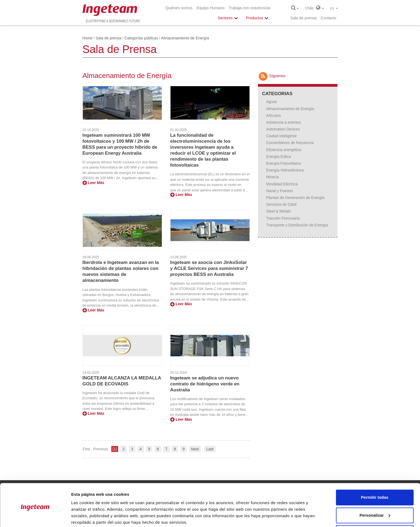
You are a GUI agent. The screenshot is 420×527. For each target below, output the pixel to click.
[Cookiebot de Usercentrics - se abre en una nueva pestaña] (35, 516)
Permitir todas (375, 476)
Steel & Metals (278, 211)
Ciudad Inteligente (281, 136)
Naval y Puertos (280, 191)
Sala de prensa (303, 18)
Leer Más (94, 183)
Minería (272, 177)
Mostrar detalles (87, 516)
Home (88, 38)
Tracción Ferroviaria (283, 218)
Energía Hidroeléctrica (285, 170)
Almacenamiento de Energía (290, 109)
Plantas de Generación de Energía (295, 198)
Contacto (329, 18)
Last (210, 449)
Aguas (271, 102)
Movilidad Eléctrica (282, 184)
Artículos (273, 116)
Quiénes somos (179, 8)
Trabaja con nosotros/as (250, 8)
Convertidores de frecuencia (290, 143)
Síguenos (271, 76)
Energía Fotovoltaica (283, 163)
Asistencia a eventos (283, 122)
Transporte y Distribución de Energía (297, 225)
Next (195, 449)
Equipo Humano (211, 8)
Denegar (375, 512)
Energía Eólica (278, 157)
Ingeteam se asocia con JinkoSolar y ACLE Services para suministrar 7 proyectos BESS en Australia (209, 268)
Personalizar (375, 494)
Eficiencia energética (284, 150)
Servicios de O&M (281, 204)
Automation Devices (283, 129)
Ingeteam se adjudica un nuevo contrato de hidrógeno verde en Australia (205, 384)
